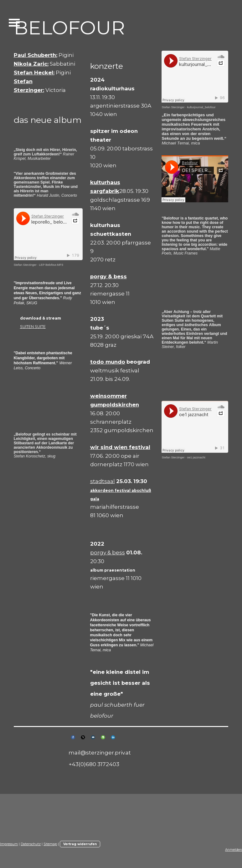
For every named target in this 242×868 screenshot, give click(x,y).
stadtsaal (103, 481)
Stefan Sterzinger (25, 265)
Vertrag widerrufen (80, 844)
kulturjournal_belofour (201, 107)
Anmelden (234, 850)
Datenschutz (31, 844)
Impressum (9, 844)
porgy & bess (108, 552)
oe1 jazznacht (196, 457)
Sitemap (50, 844)
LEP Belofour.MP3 (51, 265)
